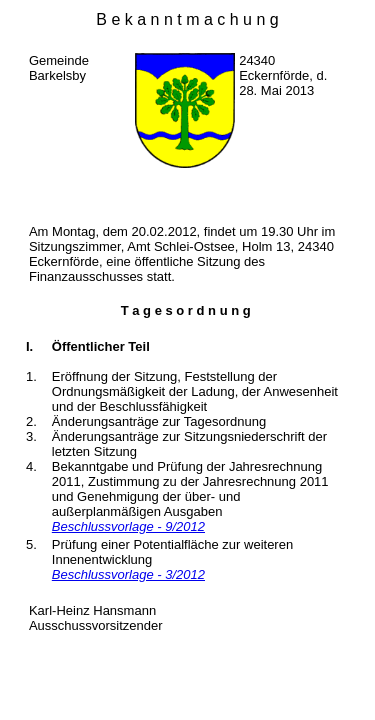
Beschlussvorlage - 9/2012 (128, 526)
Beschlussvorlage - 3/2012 (128, 574)
